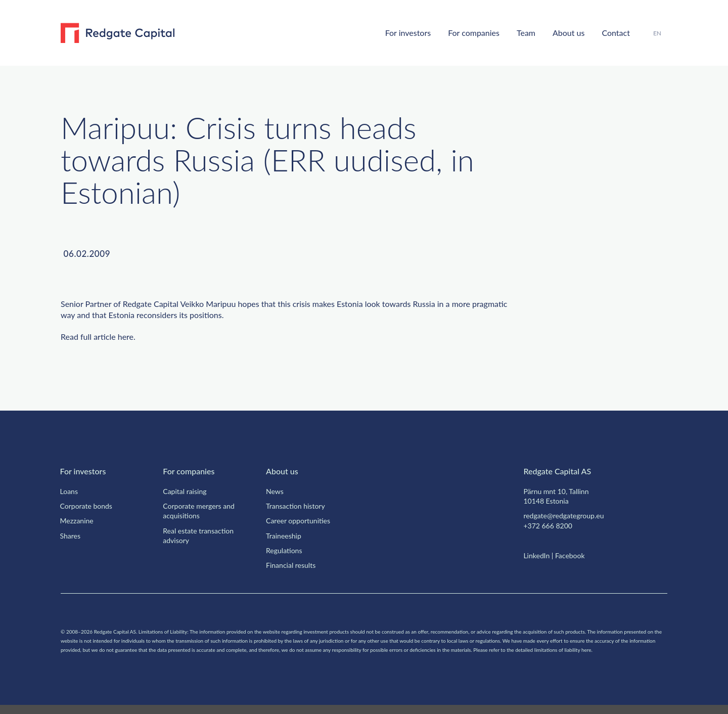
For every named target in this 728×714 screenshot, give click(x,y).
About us (561, 32)
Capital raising (188, 491)
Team (514, 32)
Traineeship (286, 535)
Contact (613, 32)
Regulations (286, 550)
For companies (456, 32)
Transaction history (299, 506)
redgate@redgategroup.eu (569, 515)
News (276, 491)
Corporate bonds (90, 506)
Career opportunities (301, 520)
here (134, 337)
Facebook (575, 555)
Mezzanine (78, 520)
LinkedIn (537, 555)
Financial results (293, 565)
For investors (383, 32)
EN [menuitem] (657, 33)
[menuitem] (657, 33)
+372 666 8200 (550, 525)
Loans (71, 491)
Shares (72, 535)
